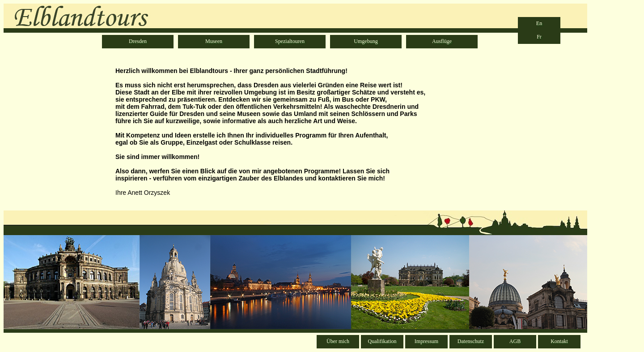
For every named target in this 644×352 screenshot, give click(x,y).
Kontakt (559, 341)
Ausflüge (442, 41)
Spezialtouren (290, 41)
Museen (214, 41)
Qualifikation (382, 341)
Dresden (138, 41)
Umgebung (366, 41)
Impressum (426, 341)
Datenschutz (471, 341)
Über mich (338, 341)
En (539, 23)
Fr (539, 37)
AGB (515, 341)
